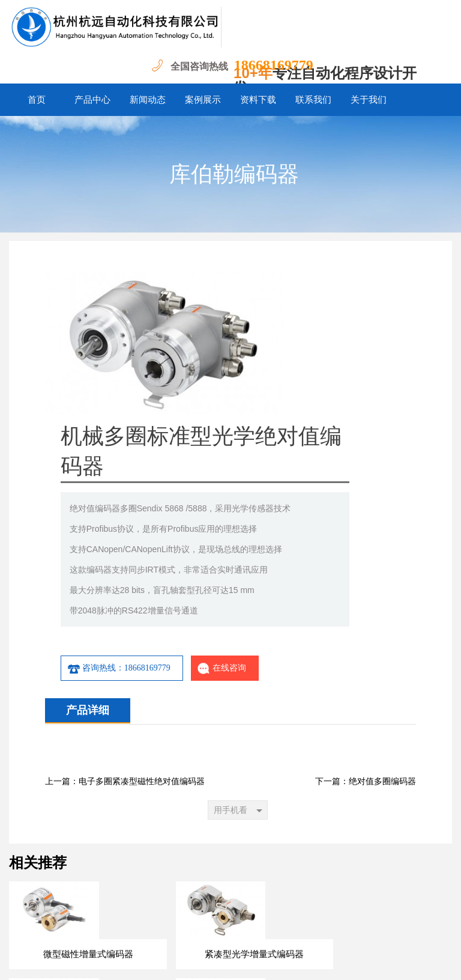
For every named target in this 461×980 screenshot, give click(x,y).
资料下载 (258, 100)
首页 (37, 100)
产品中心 (92, 100)
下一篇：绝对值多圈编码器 (366, 646)
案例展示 (203, 100)
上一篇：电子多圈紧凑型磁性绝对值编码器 (125, 646)
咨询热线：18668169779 (242, 532)
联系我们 (313, 100)
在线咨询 (345, 532)
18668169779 (274, 65)
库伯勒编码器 (234, 174)
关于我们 (369, 100)
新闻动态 (148, 100)
